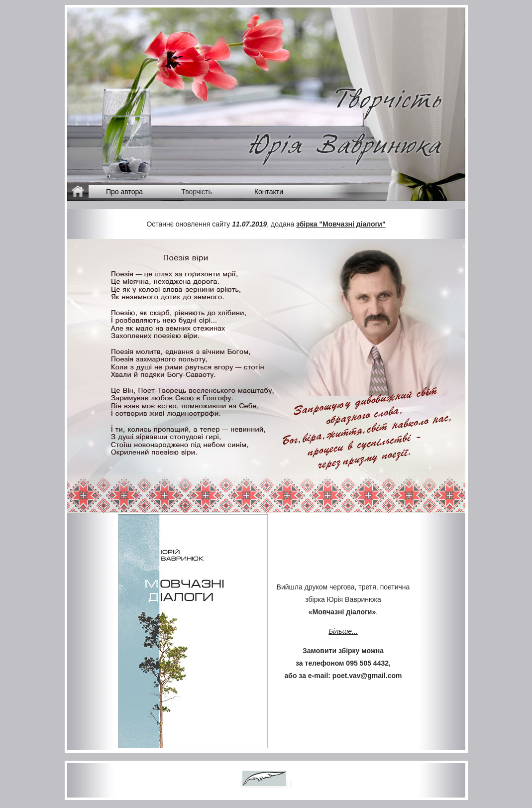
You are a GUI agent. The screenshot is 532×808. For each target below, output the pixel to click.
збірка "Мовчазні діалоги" (341, 224)
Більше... (343, 631)
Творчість (197, 192)
